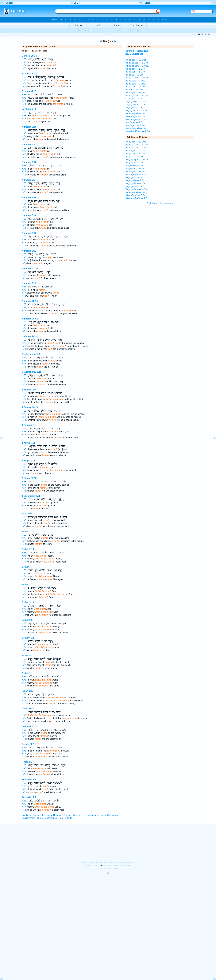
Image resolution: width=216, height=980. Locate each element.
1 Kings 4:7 (28, 425)
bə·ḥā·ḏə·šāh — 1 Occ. (137, 63)
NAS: (24, 62)
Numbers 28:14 (30, 336)
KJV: (24, 65)
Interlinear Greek (30, 815)
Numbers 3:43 (29, 233)
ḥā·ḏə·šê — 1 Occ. (135, 75)
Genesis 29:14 (29, 56)
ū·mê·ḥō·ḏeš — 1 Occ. (137, 113)
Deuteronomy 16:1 (32, 372)
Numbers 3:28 (29, 162)
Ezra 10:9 (27, 514)
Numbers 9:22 (29, 251)
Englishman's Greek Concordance (103, 815)
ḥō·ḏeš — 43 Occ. (134, 90)
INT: (24, 68)
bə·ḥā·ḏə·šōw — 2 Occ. (137, 66)
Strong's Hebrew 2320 (137, 51)
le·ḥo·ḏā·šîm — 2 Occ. (137, 105)
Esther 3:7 (27, 567)
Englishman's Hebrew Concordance (39, 818)
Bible (8, 35)
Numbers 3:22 (29, 144)
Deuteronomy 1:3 (31, 354)
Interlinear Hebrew (51, 815)
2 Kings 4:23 (28, 461)
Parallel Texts (65, 818)
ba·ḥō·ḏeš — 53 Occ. (136, 60)
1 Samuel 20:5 (29, 390)
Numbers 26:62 (30, 319)
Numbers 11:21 (30, 283)
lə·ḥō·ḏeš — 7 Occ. (135, 107)
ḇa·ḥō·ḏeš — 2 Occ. (135, 122)
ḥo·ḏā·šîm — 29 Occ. (136, 87)
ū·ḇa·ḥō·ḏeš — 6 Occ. (136, 116)
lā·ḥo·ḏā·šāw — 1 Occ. (137, 111)
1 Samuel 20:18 (30, 407)
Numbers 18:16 (30, 301)
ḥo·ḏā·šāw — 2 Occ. (136, 84)
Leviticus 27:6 (29, 109)
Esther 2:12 (28, 531)
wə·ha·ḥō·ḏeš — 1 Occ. (137, 128)
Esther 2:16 (28, 549)
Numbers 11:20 (30, 269)
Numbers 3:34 (29, 180)
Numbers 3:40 (29, 215)
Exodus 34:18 (29, 91)
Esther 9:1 (27, 655)
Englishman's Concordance (160, 203)
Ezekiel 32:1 (28, 744)
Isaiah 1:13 (28, 691)
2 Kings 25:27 (29, 478)
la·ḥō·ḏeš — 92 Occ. (136, 99)
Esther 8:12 (28, 638)
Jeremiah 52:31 (30, 726)
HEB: (24, 59)
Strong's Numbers (73, 815)
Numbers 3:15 (29, 127)
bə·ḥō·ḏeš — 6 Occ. (135, 69)
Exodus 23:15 (29, 74)
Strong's (15, 35)
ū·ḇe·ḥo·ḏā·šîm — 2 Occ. (138, 119)
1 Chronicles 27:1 (31, 496)
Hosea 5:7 (27, 762)
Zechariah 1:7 (29, 780)
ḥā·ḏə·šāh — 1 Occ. (135, 72)
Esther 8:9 (27, 620)
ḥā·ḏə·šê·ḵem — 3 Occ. (137, 78)
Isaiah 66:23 (28, 709)
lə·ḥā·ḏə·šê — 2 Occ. (136, 102)
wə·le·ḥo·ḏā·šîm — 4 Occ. (138, 131)
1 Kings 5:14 (28, 443)
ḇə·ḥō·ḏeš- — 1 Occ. (136, 125)
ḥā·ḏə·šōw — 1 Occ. (136, 81)
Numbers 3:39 (29, 198)
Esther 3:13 (28, 602)
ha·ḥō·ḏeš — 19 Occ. (136, 93)
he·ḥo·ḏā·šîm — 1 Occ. (137, 96)
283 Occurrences (134, 54)
